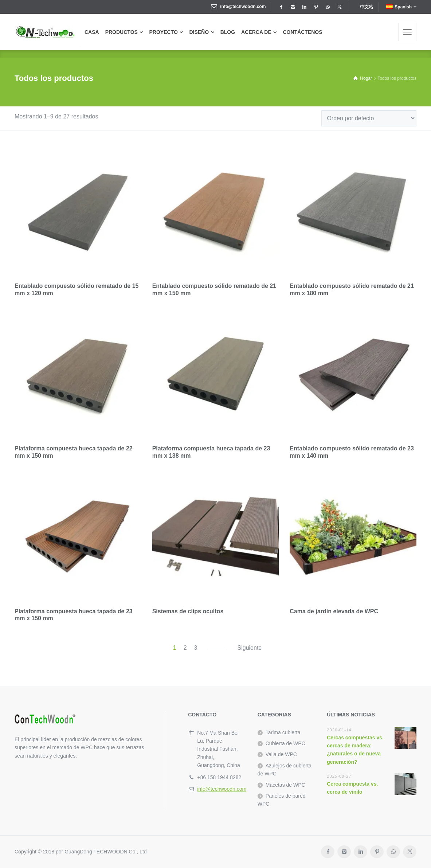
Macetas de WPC (285, 785)
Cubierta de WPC (285, 743)
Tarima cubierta (283, 732)
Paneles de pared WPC (282, 800)
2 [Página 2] (185, 648)
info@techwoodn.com (243, 7)
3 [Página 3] (196, 648)
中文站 (367, 7)
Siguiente (250, 648)
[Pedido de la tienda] (369, 118)
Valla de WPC (281, 754)
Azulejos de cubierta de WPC (285, 770)
